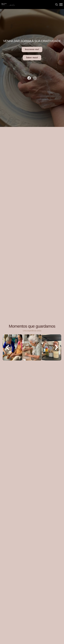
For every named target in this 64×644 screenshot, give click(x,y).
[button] (32, 49)
